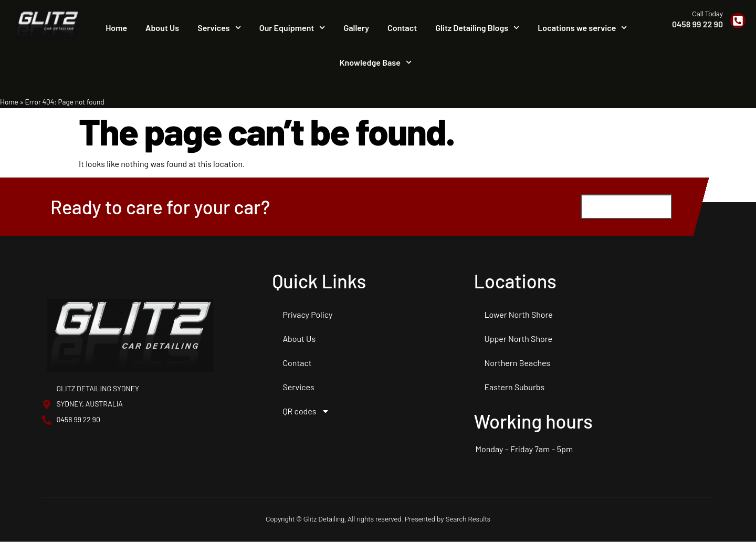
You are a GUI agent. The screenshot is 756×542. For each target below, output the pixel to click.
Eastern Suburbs (514, 387)
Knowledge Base (376, 62)
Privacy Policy (307, 315)
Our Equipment (292, 28)
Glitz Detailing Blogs (477, 28)
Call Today (707, 14)
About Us (162, 28)
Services (219, 28)
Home (116, 28)
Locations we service (582, 28)
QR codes (306, 412)
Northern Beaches (517, 363)
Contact (402, 28)
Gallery (357, 28)
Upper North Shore (518, 339)
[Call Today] (738, 21)
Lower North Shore (518, 315)
